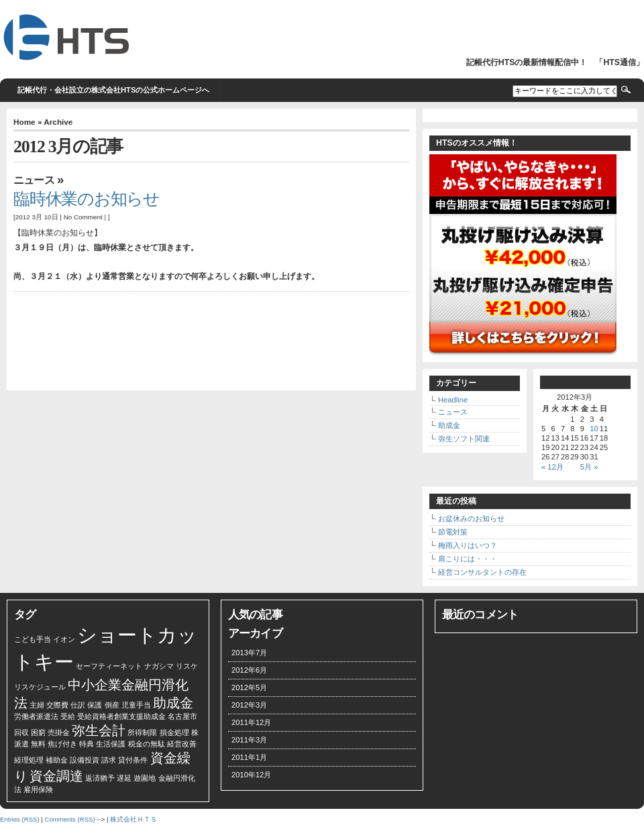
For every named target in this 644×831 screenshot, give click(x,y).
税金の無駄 (147, 744)
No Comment (83, 217)
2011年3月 (249, 740)
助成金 (449, 425)
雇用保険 (38, 789)
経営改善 (182, 744)
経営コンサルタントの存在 (482, 572)
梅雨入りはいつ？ (468, 545)
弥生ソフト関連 (464, 439)
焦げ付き (62, 744)
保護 (95, 705)
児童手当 (136, 705)
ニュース (34, 180)
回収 (21, 732)
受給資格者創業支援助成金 (121, 716)
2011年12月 (251, 722)
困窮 (38, 732)
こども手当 (33, 639)
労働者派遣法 (36, 716)
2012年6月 (249, 670)
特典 (87, 744)
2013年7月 (249, 653)
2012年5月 (249, 687)
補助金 (57, 760)
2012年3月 (249, 705)
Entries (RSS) (20, 819)
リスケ (187, 666)
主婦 (37, 705)
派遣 (21, 744)
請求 (109, 760)
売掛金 (59, 732)
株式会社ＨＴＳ (133, 819)
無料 (38, 744)
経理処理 (29, 760)
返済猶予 (100, 778)
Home (24, 122)
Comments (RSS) (69, 819)
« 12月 (552, 467)
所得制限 (142, 732)
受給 (68, 716)
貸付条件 (133, 760)
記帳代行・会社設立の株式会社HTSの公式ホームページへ (113, 90)
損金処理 (174, 732)
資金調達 (56, 776)
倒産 (112, 705)
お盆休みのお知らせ (471, 518)
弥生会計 (99, 730)
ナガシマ (159, 666)
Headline (453, 400)
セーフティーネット (109, 666)
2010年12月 (251, 775)
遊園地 (145, 778)
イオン (64, 639)
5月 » (589, 467)
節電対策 (453, 532)
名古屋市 (182, 716)
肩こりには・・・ (468, 559)
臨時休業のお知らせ (87, 199)
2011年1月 (249, 757)
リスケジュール (40, 687)
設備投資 (85, 760)
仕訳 (78, 705)
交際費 (57, 705)
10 (594, 429)
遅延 (124, 778)
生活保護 (111, 744)
